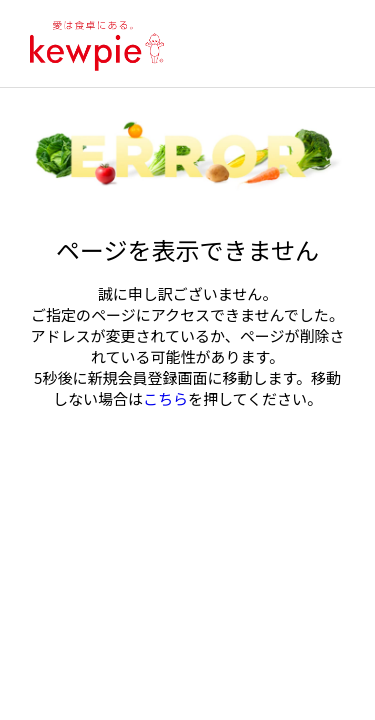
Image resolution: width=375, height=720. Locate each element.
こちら (165, 398)
